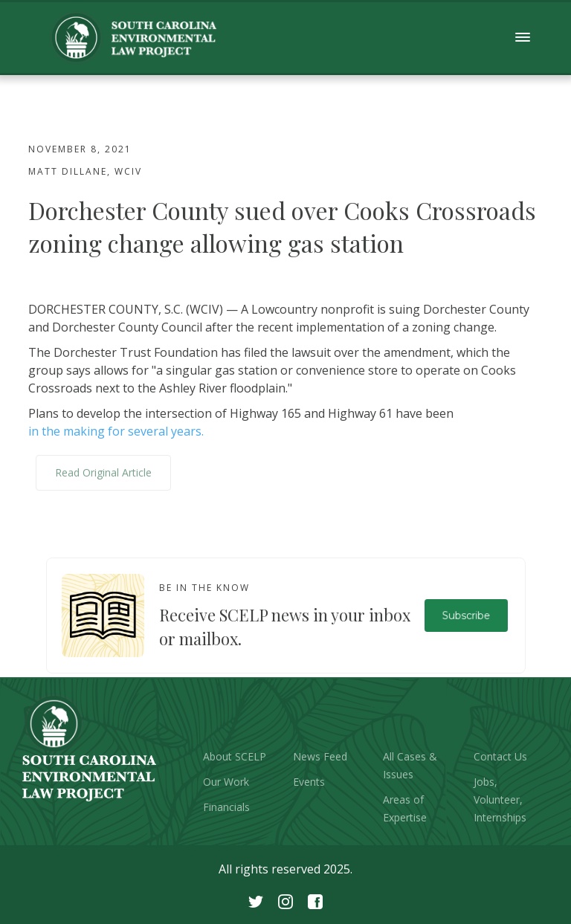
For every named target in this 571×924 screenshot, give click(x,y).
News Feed (320, 756)
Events (309, 782)
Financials (226, 807)
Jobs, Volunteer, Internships (500, 799)
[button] (523, 38)
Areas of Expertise (405, 808)
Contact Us (500, 756)
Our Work (226, 782)
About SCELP (235, 756)
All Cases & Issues (410, 765)
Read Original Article (103, 472)
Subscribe (466, 615)
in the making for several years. (116, 431)
